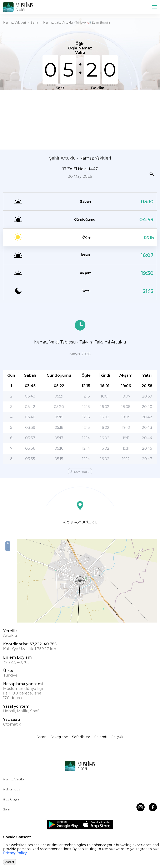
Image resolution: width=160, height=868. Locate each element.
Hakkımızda (12, 789)
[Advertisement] (80, 120)
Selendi (101, 737)
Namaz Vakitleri (14, 23)
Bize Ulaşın (11, 799)
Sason (42, 737)
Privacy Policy (15, 853)
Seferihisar (81, 737)
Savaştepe (59, 737)
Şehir (34, 23)
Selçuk (117, 737)
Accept (10, 862)
